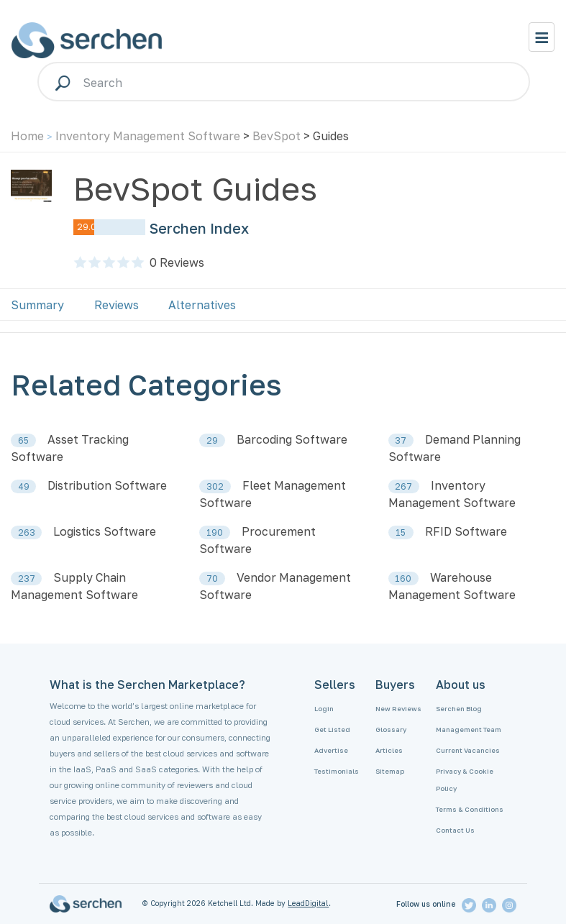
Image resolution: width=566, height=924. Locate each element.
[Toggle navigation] (542, 37)
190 (215, 532)
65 (23, 440)
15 (401, 532)
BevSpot (277, 136)
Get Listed (332, 729)
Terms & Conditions (470, 809)
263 (27, 532)
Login (324, 709)
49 (24, 486)
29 (212, 440)
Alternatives (202, 305)
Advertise (331, 750)
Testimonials (337, 771)
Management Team (469, 729)
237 (27, 578)
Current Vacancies (468, 750)
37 (401, 440)
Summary (37, 305)
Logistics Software (105, 531)
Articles (389, 750)
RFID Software (466, 531)
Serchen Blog (459, 709)
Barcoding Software (292, 439)
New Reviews (398, 709)
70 (212, 578)
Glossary (391, 729)
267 (403, 486)
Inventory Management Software (148, 136)
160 (403, 578)
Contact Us (455, 830)
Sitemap (390, 771)
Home (27, 136)
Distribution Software (107, 485)
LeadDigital (308, 903)
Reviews (177, 262)
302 (215, 486)
